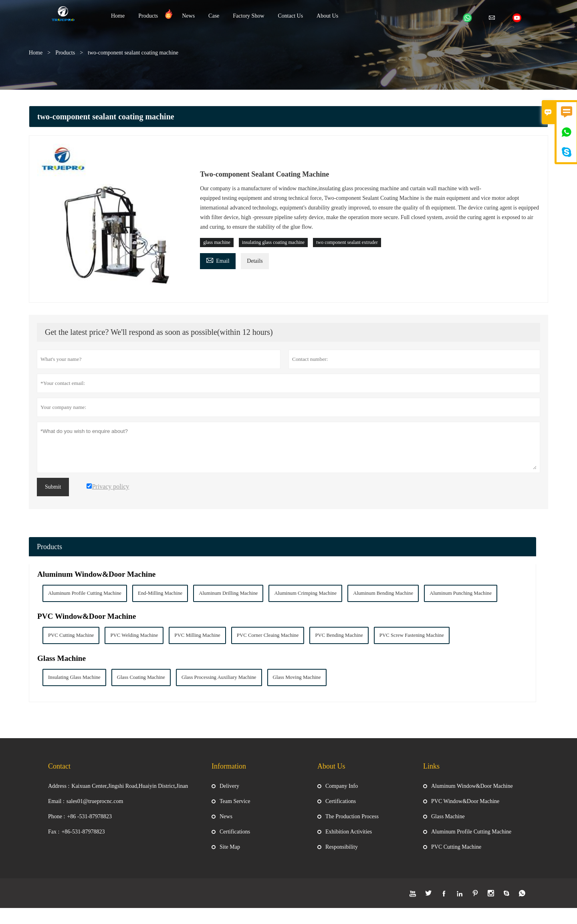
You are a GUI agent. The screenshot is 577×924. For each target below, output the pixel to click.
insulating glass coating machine (273, 242)
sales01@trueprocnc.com (95, 807)
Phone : (56, 822)
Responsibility (342, 853)
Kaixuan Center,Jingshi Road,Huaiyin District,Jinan (130, 792)
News (188, 16)
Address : (59, 792)
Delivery (229, 792)
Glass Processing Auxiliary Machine (219, 677)
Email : (56, 807)
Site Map (230, 853)
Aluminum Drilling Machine (228, 593)
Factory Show (248, 16)
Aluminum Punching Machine (461, 593)
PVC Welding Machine (134, 635)
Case (214, 16)
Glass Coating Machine (141, 677)
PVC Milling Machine (197, 635)
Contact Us (291, 16)
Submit (53, 487)
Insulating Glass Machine (74, 677)
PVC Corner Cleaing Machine (268, 635)
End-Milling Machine (160, 593)
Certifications (235, 838)
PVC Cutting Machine (71, 635)
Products (148, 16)
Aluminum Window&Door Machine (96, 574)
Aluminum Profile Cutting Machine (85, 593)
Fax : (54, 838)
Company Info (342, 792)
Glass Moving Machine (297, 677)
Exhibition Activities (349, 838)
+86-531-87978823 (83, 838)
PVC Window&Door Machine (87, 616)
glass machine (217, 242)
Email (218, 260)
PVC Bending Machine (339, 635)
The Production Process (352, 822)
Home (118, 16)
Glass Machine (62, 658)
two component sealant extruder (347, 242)
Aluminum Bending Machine (383, 593)
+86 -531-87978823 (89, 822)
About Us (327, 16)
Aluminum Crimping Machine (305, 593)
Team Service (235, 807)
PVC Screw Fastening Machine (412, 635)
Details (255, 261)
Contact (59, 772)
